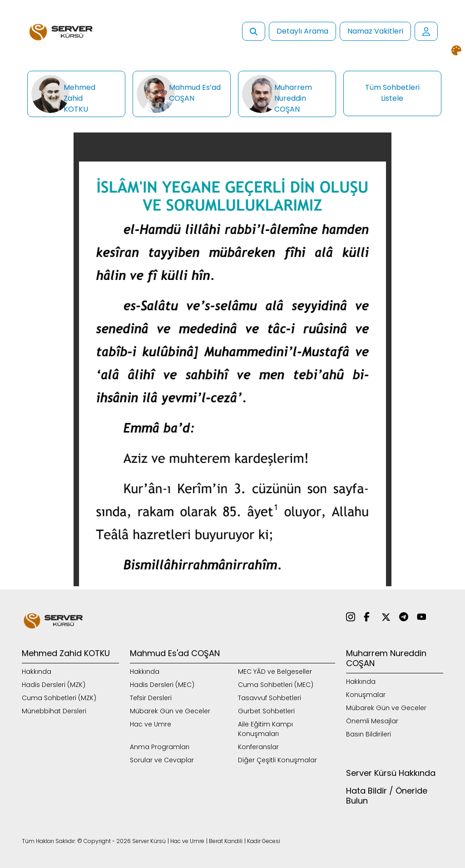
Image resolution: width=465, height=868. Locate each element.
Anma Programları (160, 747)
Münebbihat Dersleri (54, 711)
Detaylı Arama (302, 31)
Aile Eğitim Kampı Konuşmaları (265, 729)
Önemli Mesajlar (372, 721)
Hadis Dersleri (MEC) (162, 685)
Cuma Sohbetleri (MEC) (276, 685)
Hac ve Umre (151, 724)
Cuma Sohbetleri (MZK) (59, 698)
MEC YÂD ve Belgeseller (275, 672)
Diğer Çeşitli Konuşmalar (277, 760)
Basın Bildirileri (369, 734)
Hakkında (37, 672)
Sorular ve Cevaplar (162, 760)
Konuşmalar (366, 695)
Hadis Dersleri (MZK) (54, 685)
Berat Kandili (226, 841)
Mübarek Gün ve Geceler (170, 711)
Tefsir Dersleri (151, 698)
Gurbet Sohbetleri (266, 711)
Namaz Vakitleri (375, 31)
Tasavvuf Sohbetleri (270, 698)
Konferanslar (258, 747)
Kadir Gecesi (264, 841)
